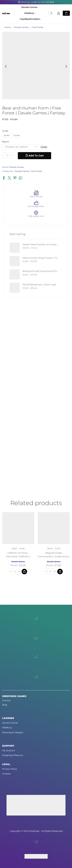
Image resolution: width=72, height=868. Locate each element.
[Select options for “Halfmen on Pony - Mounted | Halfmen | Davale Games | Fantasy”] (24, 572)
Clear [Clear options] (44, 147)
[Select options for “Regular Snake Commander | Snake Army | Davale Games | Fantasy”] (60, 572)
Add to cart (36, 156)
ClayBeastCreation (30, 19)
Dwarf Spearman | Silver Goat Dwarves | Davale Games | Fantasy (41, 285)
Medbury (30, 13)
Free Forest (38, 27)
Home (8, 27)
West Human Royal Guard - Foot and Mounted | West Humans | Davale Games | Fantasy (41, 258)
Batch (6, 142)
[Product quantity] (8, 156)
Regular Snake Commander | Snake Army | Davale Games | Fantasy (54, 556)
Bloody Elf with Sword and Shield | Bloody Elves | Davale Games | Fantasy (41, 271)
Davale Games (30, 7)
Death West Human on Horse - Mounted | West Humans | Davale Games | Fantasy (41, 244)
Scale (5, 131)
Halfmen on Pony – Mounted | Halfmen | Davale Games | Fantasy (18, 556)
